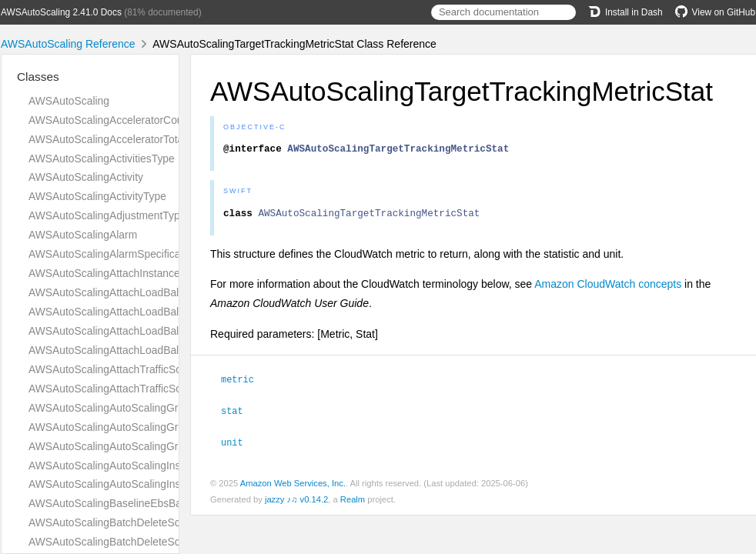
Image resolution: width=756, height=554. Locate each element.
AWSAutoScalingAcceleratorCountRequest (130, 120)
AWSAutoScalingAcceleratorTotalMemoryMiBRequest (156, 139)
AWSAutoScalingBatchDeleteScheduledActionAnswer (156, 522)
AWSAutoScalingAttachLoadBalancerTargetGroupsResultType (176, 292)
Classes (38, 77)
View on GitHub (715, 12)
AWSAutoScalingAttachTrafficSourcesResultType (145, 369)
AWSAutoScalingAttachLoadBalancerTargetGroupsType (161, 312)
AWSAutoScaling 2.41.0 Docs (61, 12)
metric (244, 383)
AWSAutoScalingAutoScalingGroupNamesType (140, 427)
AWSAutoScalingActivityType (97, 196)
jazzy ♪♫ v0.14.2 (296, 502)
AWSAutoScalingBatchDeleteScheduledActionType (150, 542)
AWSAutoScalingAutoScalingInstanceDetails (134, 466)
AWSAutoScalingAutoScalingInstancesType (132, 484)
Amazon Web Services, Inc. (293, 486)
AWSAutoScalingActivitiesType (102, 159)
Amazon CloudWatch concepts (608, 289)
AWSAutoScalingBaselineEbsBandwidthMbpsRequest (156, 503)
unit (239, 445)
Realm (353, 502)
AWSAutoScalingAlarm (83, 235)
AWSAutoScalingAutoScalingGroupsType (126, 446)
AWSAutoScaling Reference (68, 44)
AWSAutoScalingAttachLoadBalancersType (131, 350)
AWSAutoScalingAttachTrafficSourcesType (130, 389)
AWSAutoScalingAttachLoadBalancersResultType (146, 331)
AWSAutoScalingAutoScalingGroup (112, 408)
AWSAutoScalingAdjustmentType (107, 215)
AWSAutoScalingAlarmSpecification (113, 254)
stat (239, 414)
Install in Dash (626, 12)
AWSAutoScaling (69, 101)
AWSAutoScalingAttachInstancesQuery (121, 273)
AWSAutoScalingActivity (86, 177)
